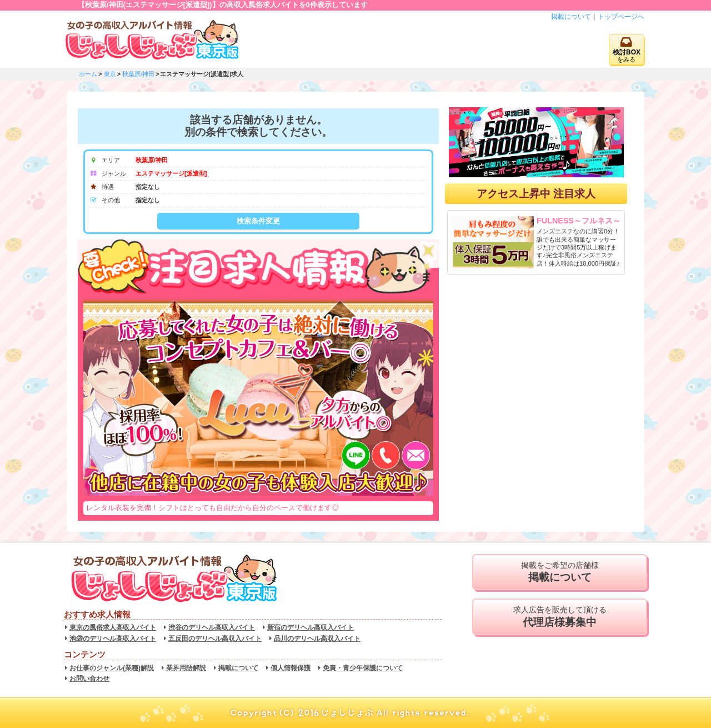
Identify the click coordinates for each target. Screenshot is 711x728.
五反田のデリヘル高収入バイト (215, 639)
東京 (110, 74)
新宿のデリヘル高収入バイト (311, 627)
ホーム (88, 74)
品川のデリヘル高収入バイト (317, 639)
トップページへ (621, 17)
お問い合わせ (89, 679)
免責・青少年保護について (363, 668)
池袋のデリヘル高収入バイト (113, 639)
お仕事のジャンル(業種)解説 (112, 668)
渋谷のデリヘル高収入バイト (212, 627)
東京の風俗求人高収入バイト (113, 627)
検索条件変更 (258, 221)
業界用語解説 (186, 668)
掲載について (571, 17)
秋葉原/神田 (138, 74)
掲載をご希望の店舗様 (560, 572)
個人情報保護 (291, 668)
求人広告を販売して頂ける (560, 617)
